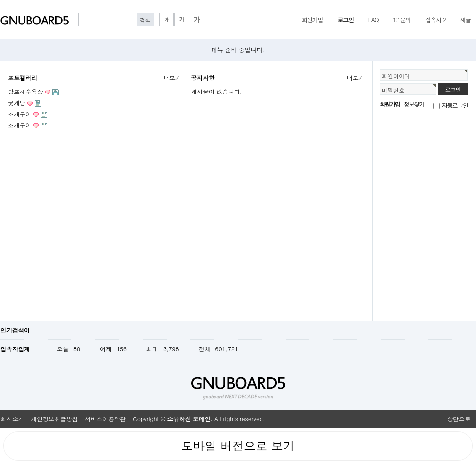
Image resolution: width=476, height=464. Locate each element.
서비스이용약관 (105, 419)
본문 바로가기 (0, 0)
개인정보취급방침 (54, 419)
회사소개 (12, 419)
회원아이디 (396, 76)
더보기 (172, 78)
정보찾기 (414, 104)
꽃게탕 (17, 103)
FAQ (373, 19)
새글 (465, 19)
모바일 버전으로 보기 (238, 446)
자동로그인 (455, 105)
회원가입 (312, 19)
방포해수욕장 (25, 91)
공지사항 (203, 78)
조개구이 (20, 114)
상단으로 (459, 419)
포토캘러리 (23, 78)
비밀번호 (393, 90)
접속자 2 (435, 19)
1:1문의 (402, 19)
